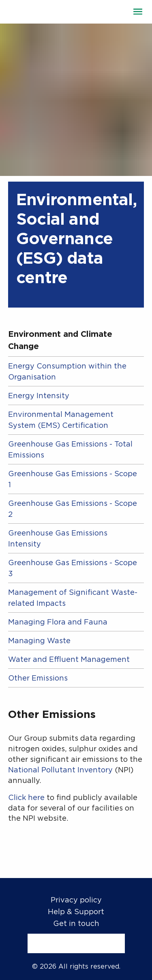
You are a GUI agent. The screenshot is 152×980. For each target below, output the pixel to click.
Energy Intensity (39, 396)
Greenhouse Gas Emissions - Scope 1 (73, 479)
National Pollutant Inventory (60, 770)
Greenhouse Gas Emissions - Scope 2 (73, 509)
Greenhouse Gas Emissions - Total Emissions (70, 449)
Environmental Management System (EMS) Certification (61, 420)
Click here (26, 797)
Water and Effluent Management (69, 659)
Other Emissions (38, 678)
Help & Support (76, 912)
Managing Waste (39, 641)
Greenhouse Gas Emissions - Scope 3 (73, 568)
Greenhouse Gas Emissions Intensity (58, 538)
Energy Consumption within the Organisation (67, 371)
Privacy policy (76, 900)
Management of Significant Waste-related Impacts (73, 598)
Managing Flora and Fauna (58, 622)
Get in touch (76, 923)
